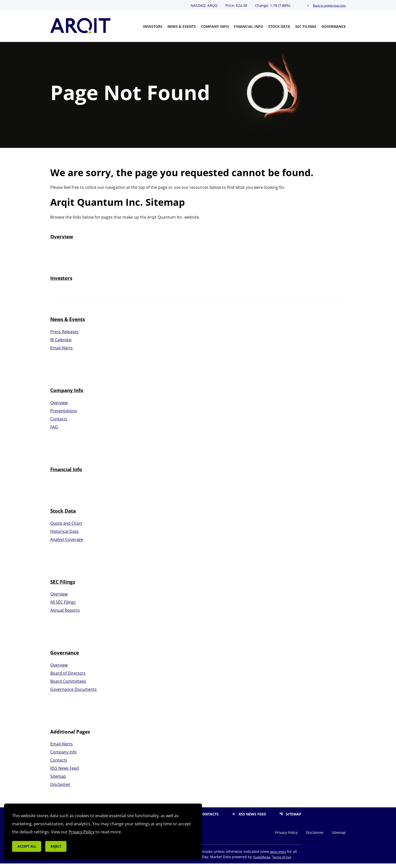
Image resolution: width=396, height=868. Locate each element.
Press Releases (64, 336)
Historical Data (64, 536)
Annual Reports (65, 615)
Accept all (27, 846)
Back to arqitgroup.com (326, 5)
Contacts (59, 423)
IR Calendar (61, 345)
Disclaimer (60, 789)
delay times (278, 856)
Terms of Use (282, 862)
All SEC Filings (63, 607)
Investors (153, 26)
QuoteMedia (262, 862)
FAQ (54, 431)
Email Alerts (61, 353)
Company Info (215, 26)
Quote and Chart (66, 528)
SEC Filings (306, 26)
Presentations (64, 415)
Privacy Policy (287, 837)
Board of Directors (68, 678)
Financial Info (249, 26)
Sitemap (58, 781)
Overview (62, 241)
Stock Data (279, 26)
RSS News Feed (65, 773)
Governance (334, 26)
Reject (56, 846)
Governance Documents (73, 694)
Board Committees (68, 686)
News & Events (182, 26)
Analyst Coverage (67, 544)
